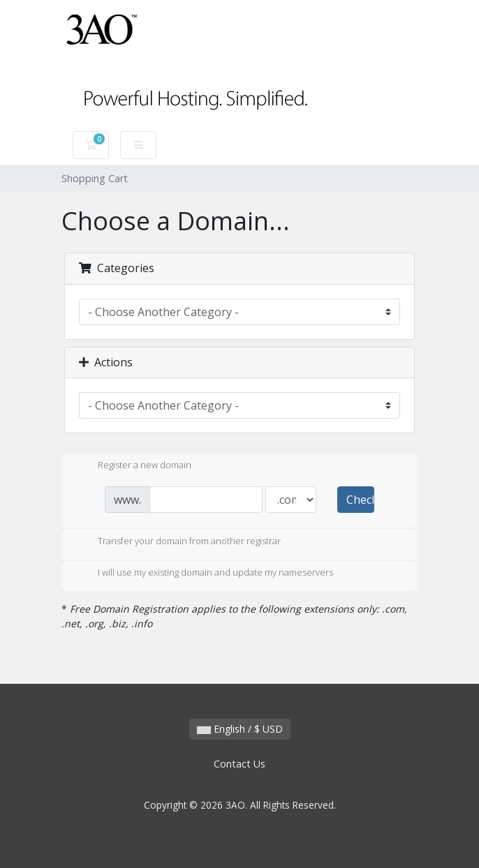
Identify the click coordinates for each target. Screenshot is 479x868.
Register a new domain (133, 466)
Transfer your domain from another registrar (178, 542)
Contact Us (239, 764)
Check (360, 500)
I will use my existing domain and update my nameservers (204, 574)
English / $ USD (240, 729)
